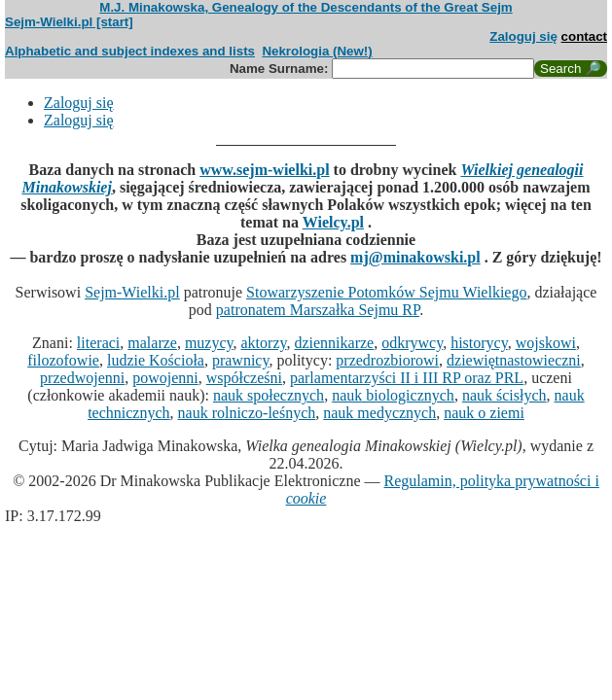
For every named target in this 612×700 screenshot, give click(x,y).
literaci (98, 343)
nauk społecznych (269, 395)
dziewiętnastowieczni (514, 360)
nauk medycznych (379, 413)
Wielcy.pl (333, 222)
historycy (479, 343)
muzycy (209, 343)
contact (584, 36)
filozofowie (63, 360)
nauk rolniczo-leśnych (247, 413)
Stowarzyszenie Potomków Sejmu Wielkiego (386, 292)
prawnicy (241, 360)
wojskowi (546, 343)
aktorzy (264, 343)
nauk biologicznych (393, 395)
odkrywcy (412, 343)
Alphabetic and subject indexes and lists (130, 51)
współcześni (244, 378)
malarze (152, 343)
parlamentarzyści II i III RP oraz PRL (407, 378)
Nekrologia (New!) (317, 51)
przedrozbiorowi (387, 360)
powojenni (165, 378)
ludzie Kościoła (156, 360)
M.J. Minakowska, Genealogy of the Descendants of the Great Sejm (306, 7)
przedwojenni (82, 378)
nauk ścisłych (504, 395)
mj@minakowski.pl (415, 257)
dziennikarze (334, 343)
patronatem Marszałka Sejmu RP (318, 310)
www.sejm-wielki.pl (264, 170)
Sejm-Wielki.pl (132, 292)
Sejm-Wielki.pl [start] (69, 22)
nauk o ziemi (484, 413)
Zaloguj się (523, 36)
